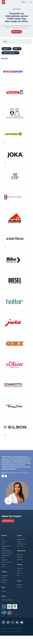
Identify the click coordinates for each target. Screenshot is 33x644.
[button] (3, 484)
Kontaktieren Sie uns (8, 529)
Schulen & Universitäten (7, 561)
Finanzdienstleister (6, 555)
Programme (20, 593)
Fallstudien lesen (16, 32)
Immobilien (4, 557)
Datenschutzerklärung (17, 640)
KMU (3, 548)
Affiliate (19, 595)
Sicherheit (4, 591)
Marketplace (4, 589)
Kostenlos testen (21, 548)
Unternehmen (20, 577)
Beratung (4, 573)
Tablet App (20, 565)
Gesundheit (4, 568)
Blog (18, 583)
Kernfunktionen (5, 584)
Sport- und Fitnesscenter (7, 571)
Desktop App (20, 563)
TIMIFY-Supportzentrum (7, 608)
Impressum (4, 640)
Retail (3, 552)
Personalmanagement (7, 559)
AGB (9, 640)
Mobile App (20, 567)
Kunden (19, 581)
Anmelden (19, 550)
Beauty (3, 566)
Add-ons (4, 586)
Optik (3, 575)
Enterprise (4, 550)
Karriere (19, 579)
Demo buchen (20, 555)
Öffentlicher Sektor (6, 564)
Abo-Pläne (4, 600)
